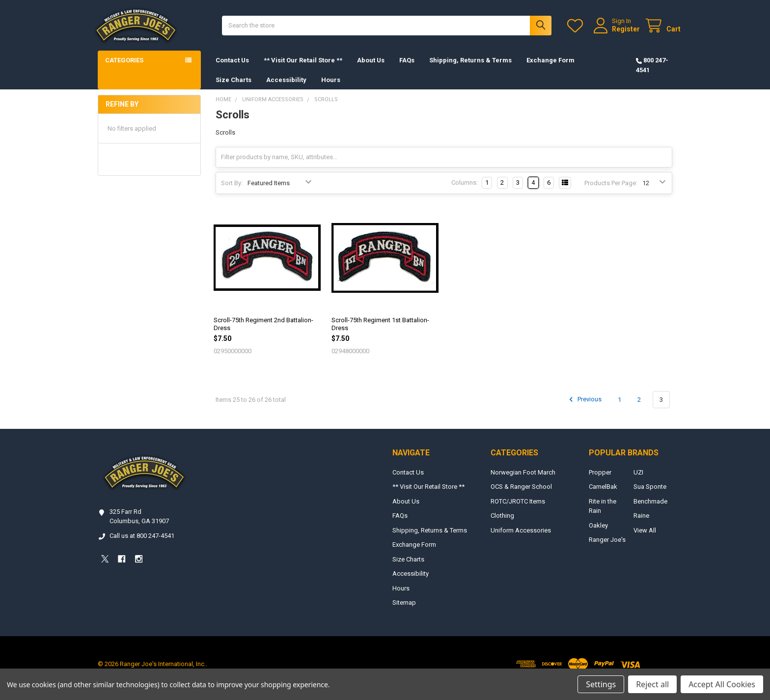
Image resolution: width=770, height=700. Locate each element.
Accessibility (286, 88)
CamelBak (603, 495)
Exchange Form (550, 69)
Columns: (465, 191)
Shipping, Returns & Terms (470, 69)
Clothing (502, 524)
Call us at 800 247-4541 (142, 544)
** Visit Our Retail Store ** (303, 69)
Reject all (652, 684)
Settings (601, 684)
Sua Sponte (650, 495)
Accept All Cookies (722, 684)
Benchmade (650, 510)
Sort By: (232, 191)
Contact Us (232, 69)
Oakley (598, 534)
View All (645, 539)
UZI (638, 481)
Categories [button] (124, 69)
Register (618, 33)
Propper (600, 481)
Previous (584, 408)
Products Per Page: (611, 191)
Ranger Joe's (607, 548)
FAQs (407, 69)
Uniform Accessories (521, 539)
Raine (641, 524)
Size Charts (234, 88)
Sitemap (404, 611)
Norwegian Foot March (523, 481)
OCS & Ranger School (521, 495)
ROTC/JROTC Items (518, 510)
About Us (371, 69)
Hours (331, 88)
